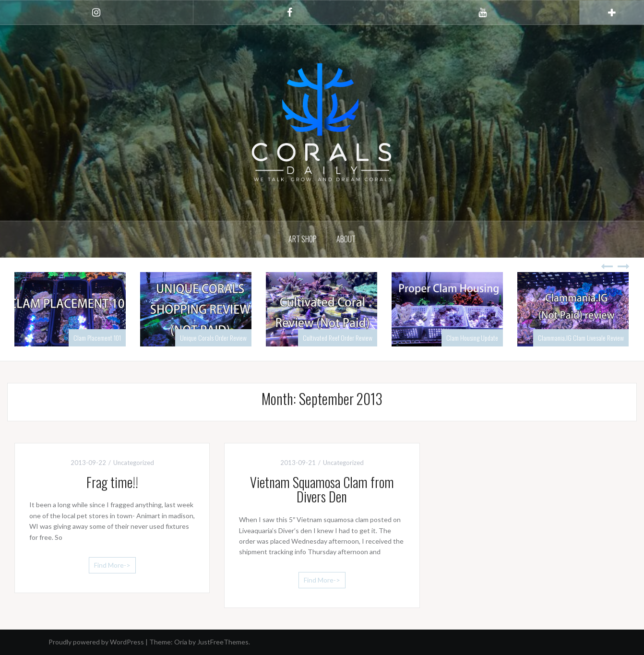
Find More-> (112, 565)
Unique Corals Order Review (213, 338)
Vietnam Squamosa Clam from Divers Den (322, 489)
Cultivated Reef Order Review (338, 338)
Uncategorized (134, 463)
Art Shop (303, 239)
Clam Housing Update (472, 338)
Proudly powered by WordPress (96, 642)
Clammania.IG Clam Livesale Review (581, 338)
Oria (181, 642)
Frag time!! (112, 482)
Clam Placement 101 (97, 338)
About (346, 239)
